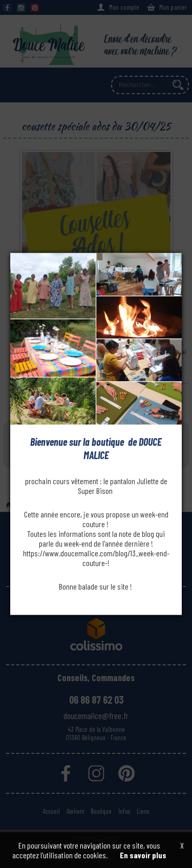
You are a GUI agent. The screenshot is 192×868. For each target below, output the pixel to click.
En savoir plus (143, 855)
